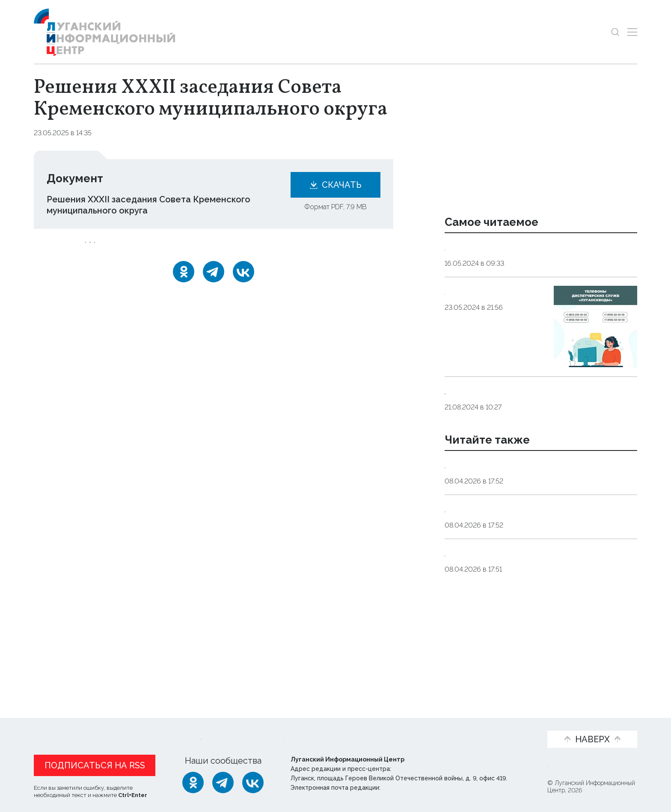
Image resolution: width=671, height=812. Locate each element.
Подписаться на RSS (95, 765)
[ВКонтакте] (243, 283)
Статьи (98, 725)
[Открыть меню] (632, 32)
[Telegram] (214, 283)
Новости (52, 725)
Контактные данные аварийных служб (527, 247)
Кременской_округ (121, 248)
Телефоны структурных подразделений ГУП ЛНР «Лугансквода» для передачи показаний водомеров (539, 402)
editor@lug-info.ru (411, 788)
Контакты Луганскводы (495, 291)
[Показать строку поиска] (615, 32)
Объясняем (510, 725)
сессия (216, 248)
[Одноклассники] (184, 283)
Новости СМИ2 (59, 672)
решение (178, 248)
